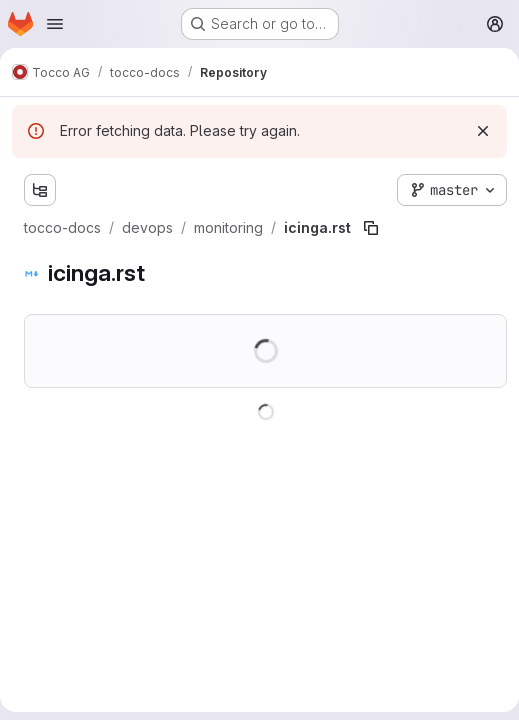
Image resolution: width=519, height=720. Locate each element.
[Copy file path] (371, 228)
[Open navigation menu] (55, 24)
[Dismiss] (483, 131)
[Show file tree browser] (40, 190)
